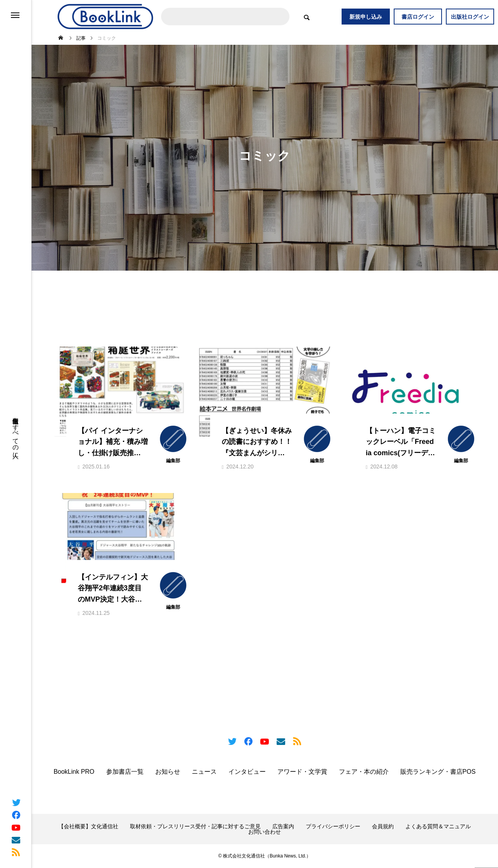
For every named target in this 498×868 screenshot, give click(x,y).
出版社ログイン (470, 17)
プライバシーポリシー (333, 827)
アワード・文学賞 (302, 772)
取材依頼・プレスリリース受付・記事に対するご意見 (195, 827)
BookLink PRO (74, 772)
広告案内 (283, 827)
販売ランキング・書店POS (438, 772)
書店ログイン (418, 17)
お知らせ (168, 772)
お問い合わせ (265, 832)
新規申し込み (366, 17)
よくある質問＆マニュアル (438, 827)
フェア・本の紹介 (364, 772)
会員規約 (383, 827)
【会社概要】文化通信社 (88, 827)
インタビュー (247, 772)
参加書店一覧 (125, 772)
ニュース (204, 772)
